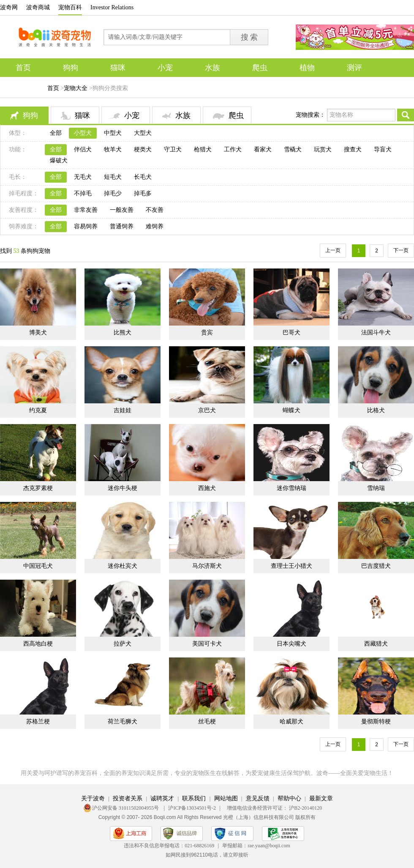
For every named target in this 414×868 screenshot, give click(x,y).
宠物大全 (76, 88)
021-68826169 (199, 846)
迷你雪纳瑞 (291, 488)
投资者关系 (128, 798)
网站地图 (226, 798)
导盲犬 (383, 149)
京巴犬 (207, 410)
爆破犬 (59, 160)
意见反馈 (258, 798)
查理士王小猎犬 (291, 566)
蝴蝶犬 (291, 410)
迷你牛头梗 (123, 488)
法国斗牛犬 (376, 333)
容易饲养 (86, 226)
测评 (354, 68)
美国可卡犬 (207, 644)
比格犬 (376, 410)
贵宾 (207, 333)
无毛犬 (83, 177)
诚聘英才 (162, 798)
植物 (307, 68)
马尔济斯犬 (207, 566)
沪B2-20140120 (305, 808)
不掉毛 (83, 193)
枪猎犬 (203, 149)
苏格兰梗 (38, 722)
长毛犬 (143, 177)
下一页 (401, 250)
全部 (56, 133)
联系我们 (194, 798)
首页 (23, 68)
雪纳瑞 (376, 488)
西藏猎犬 (376, 644)
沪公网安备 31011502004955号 (126, 808)
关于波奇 (93, 798)
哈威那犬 (291, 722)
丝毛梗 (207, 722)
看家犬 (263, 149)
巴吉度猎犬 (376, 566)
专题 (23, 86)
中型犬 (113, 133)
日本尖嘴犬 (291, 644)
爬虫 (260, 68)
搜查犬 (353, 149)
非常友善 (86, 210)
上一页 (333, 250)
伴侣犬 (83, 149)
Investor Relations (112, 7)
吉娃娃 (123, 410)
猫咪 (118, 68)
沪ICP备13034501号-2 (192, 808)
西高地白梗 (38, 644)
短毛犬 (113, 177)
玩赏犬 (323, 149)
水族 (212, 68)
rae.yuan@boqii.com (269, 846)
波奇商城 (38, 7)
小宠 (165, 68)
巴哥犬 (291, 333)
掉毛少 (113, 193)
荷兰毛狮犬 (123, 722)
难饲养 (155, 226)
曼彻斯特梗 (376, 722)
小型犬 (83, 133)
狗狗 (71, 68)
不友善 (155, 210)
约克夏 (38, 410)
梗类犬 (143, 149)
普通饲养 (122, 226)
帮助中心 (289, 798)
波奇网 (9, 7)
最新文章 (321, 798)
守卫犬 (173, 149)
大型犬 (143, 133)
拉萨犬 (123, 644)
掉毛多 (143, 193)
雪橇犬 (293, 149)
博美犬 (38, 333)
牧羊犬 (113, 149)
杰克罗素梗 (38, 488)
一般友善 (122, 210)
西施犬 (207, 488)
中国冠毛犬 (38, 566)
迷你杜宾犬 (123, 566)
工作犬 (233, 149)
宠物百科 (70, 7)
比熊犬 (123, 333)
